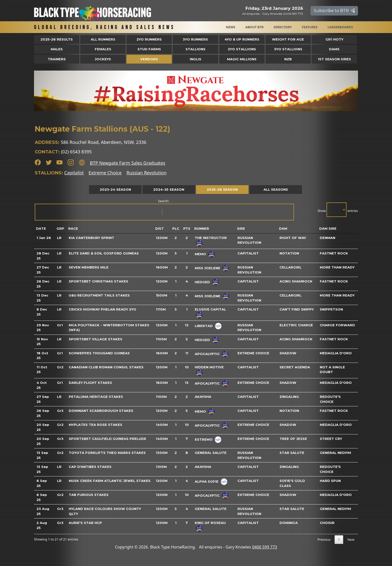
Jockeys (103, 59)
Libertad (204, 326)
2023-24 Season (115, 189)
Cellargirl (290, 267)
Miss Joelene (207, 268)
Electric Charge (296, 325)
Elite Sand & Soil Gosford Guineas (104, 253)
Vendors (149, 59)
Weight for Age (288, 39)
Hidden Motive (209, 367)
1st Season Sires (334, 59)
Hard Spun (330, 481)
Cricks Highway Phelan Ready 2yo (102, 309)
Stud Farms (149, 49)
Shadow (288, 353)
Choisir (327, 523)
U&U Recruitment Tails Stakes (99, 295)
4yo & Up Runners (242, 39)
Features (310, 27)
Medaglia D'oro (336, 353)
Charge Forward (337, 325)
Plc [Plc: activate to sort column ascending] (176, 228)
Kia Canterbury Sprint (91, 238)
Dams (334, 49)
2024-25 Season (169, 189)
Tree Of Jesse (293, 439)
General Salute (211, 453)
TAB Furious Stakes (89, 495)
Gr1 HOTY (334, 39)
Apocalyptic (207, 354)
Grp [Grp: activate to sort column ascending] (60, 228)
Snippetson (331, 309)
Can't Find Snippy (297, 309)
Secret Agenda (295, 367)
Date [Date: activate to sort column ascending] (41, 228)
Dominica (289, 523)
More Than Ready (337, 267)
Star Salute (292, 453)
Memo (200, 254)
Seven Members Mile (89, 267)
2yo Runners (149, 39)
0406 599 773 (264, 547)
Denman (327, 238)
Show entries (338, 210)
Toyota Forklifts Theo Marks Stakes (107, 453)
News (231, 27)
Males (57, 49)
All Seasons (276, 189)
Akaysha (203, 397)
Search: (164, 210)
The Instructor (211, 238)
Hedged (202, 282)
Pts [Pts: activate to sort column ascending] (187, 228)
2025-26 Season (222, 189)
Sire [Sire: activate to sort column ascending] (241, 228)
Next (351, 539)
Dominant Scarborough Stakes (101, 411)
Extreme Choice (105, 173)
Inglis (195, 59)
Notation (289, 253)
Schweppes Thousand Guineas (99, 353)
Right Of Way (293, 238)
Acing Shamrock (296, 281)
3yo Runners (195, 39)
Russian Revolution (146, 173)
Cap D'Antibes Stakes (90, 467)
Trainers (57, 59)
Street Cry (331, 439)
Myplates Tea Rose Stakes (95, 425)
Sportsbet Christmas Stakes (98, 281)
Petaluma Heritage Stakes (96, 397)
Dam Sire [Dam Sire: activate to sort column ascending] (328, 228)
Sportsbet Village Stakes (95, 339)
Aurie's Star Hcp (85, 523)
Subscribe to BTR (334, 11)
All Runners (103, 39)
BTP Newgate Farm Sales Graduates (127, 163)
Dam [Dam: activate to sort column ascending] (283, 228)
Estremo (204, 439)
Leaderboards (340, 27)
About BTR (254, 27)
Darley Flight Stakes (90, 383)
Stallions (195, 49)
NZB (288, 59)
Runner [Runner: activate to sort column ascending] (202, 228)
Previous (324, 539)
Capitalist (74, 173)
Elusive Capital (210, 309)
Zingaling (289, 397)
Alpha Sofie (207, 481)
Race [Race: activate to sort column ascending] (73, 228)
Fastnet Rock (334, 253)
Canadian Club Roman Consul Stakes (106, 367)
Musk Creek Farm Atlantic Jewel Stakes (110, 481)
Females (103, 49)
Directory (283, 27)
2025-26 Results (57, 39)
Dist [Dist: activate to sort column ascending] (159, 228)
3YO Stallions (288, 49)
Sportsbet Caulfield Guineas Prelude (107, 439)
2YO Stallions (242, 49)
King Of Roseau (210, 523)
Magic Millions (242, 59)
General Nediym (335, 453)
